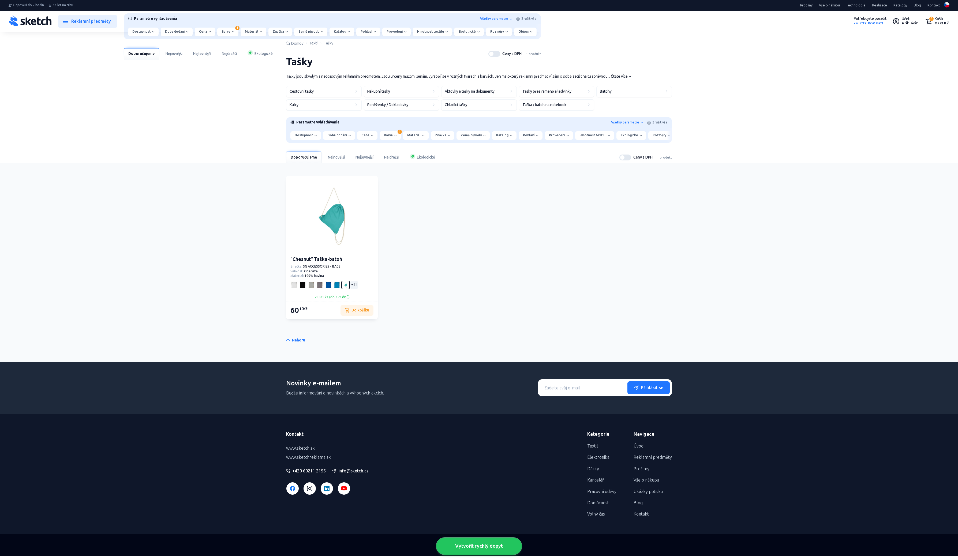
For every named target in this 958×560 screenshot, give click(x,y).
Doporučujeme (141, 54)
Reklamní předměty (653, 457)
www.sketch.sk (300, 448)
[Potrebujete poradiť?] (870, 21)
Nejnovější (174, 54)
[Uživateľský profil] (905, 21)
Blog (917, 5)
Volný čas (596, 514)
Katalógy (900, 5)
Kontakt (934, 5)
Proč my (806, 5)
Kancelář (596, 480)
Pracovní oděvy (602, 492)
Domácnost (598, 503)
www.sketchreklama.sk (308, 457)
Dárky (593, 469)
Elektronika (598, 457)
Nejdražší (229, 54)
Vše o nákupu (829, 5)
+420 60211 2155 (306, 471)
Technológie (856, 5)
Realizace (880, 5)
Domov (297, 44)
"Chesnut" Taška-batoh (316, 259)
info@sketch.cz (350, 471)
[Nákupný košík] (937, 21)
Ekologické (260, 53)
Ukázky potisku (648, 492)
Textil (314, 43)
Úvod (639, 446)
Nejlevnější (202, 54)
